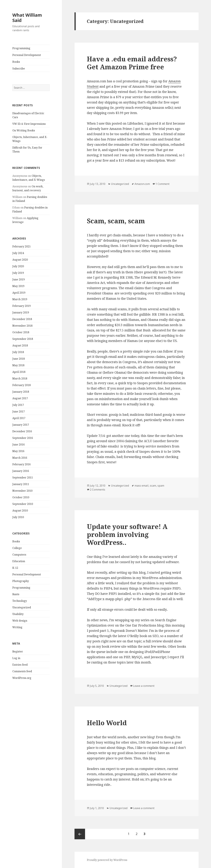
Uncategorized (22, 607)
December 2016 (22, 431)
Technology (20, 601)
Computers (19, 555)
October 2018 (21, 332)
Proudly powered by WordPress (107, 860)
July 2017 (18, 405)
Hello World (107, 723)
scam (153, 486)
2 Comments (98, 490)
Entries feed (20, 665)
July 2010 (18, 517)
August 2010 (20, 511)
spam (161, 486)
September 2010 (23, 504)
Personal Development (27, 55)
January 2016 (21, 471)
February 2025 (22, 246)
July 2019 (18, 273)
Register (18, 651)
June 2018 (19, 359)
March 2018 (20, 378)
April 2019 (19, 293)
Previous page (80, 834)
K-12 (15, 568)
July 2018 (18, 352)
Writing (17, 627)
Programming (21, 48)
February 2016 (22, 464)
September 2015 (23, 477)
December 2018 (22, 319)
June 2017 (19, 411)
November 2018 (22, 326)
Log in (16, 658)
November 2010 (22, 491)
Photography (21, 581)
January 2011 (21, 484)
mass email (142, 486)
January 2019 (21, 312)
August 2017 (20, 398)
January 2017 (21, 425)
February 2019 (22, 306)
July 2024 (18, 253)
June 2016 (19, 444)
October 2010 (21, 497)
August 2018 (20, 345)
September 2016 (23, 438)
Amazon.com (142, 184)
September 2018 (23, 339)
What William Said (27, 18)
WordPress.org (22, 678)
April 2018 (19, 372)
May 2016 (18, 451)
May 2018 (18, 365)
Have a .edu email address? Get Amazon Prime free (132, 63)
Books (16, 62)
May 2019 (18, 286)
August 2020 (20, 260)
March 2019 (20, 299)
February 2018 (22, 385)
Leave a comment (144, 686)
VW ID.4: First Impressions (29, 124)
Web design (20, 621)
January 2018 (21, 392)
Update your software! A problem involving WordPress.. (127, 534)
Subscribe (19, 68)
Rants (16, 594)
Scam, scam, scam (116, 221)
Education (19, 561)
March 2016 (20, 458)
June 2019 (19, 279)
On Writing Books (24, 130)
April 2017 (19, 418)
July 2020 (18, 266)
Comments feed (22, 671)
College (17, 548)
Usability (18, 614)
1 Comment (162, 184)
